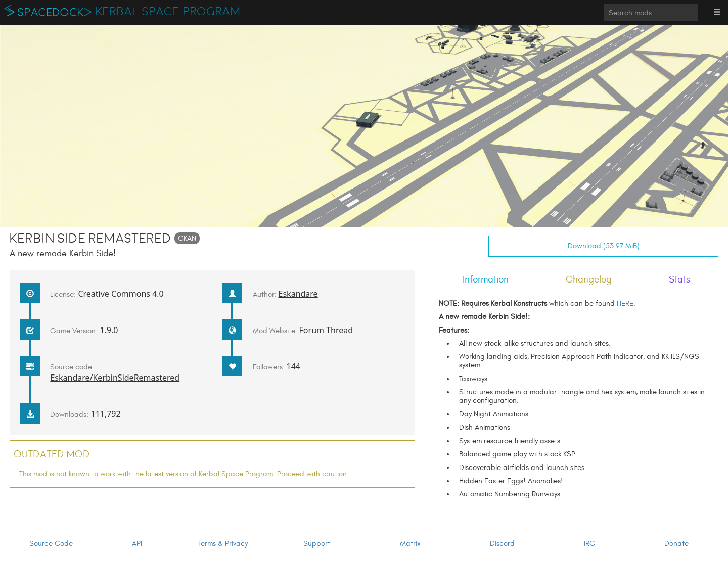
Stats (679, 279)
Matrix (410, 544)
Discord (502, 544)
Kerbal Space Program (168, 12)
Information (486, 279)
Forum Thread (326, 330)
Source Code (51, 544)
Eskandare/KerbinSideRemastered (115, 378)
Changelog (589, 279)
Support (317, 544)
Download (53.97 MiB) (604, 246)
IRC (589, 544)
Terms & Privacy (223, 544)
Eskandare (298, 294)
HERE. (626, 303)
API (137, 544)
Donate (676, 544)
